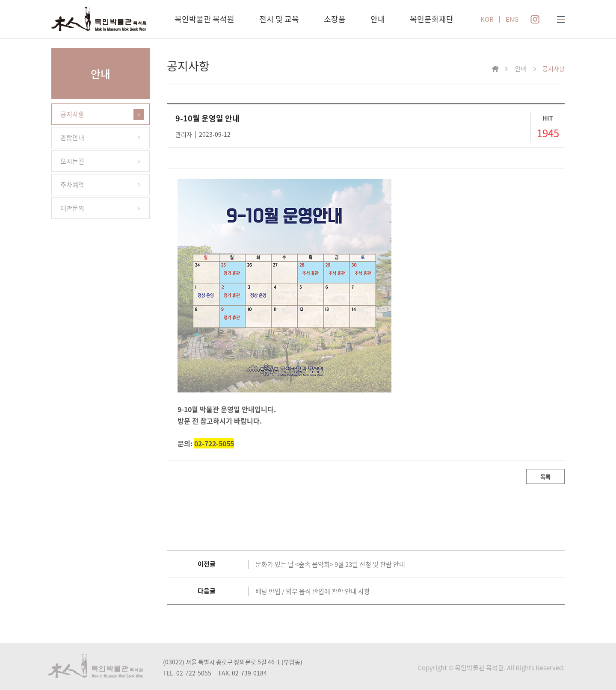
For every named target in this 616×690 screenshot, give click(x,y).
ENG (512, 19)
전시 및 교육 (279, 19)
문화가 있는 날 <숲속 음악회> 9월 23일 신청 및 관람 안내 (330, 564)
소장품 (335, 19)
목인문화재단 (432, 19)
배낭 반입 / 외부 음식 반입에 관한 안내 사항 (313, 591)
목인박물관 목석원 (204, 19)
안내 (378, 19)
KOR (487, 19)
